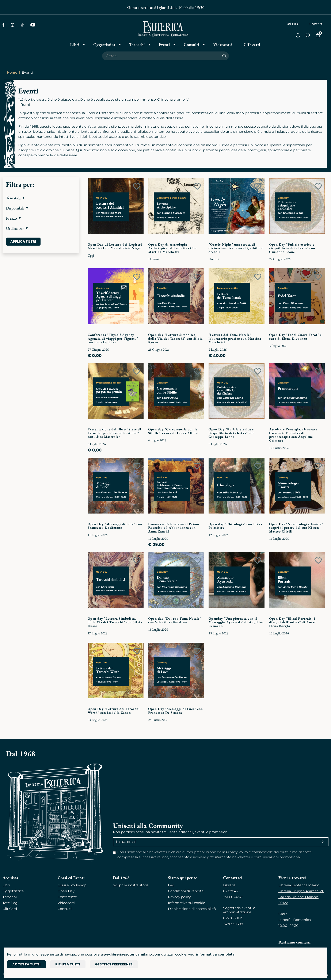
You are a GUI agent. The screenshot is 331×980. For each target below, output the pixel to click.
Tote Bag (10, 903)
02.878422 (232, 891)
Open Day (66, 891)
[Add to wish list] (137, 187)
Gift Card (10, 909)
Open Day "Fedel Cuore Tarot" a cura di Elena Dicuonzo (295, 337)
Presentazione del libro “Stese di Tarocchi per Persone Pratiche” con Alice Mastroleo (114, 433)
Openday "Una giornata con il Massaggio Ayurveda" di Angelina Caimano (236, 622)
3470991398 (233, 924)
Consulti (65, 909)
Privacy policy (179, 897)
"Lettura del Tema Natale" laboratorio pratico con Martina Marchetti (235, 338)
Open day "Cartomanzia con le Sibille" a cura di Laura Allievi (173, 431)
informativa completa (215, 954)
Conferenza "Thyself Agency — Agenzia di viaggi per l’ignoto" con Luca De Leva (113, 338)
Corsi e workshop (72, 885)
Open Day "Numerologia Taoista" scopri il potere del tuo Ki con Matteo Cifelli (296, 528)
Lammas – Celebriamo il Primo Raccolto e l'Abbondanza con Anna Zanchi (174, 528)
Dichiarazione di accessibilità (192, 909)
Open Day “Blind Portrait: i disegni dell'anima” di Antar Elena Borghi (293, 622)
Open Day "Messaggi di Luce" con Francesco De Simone (115, 526)
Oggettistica (13, 891)
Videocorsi (66, 903)
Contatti (316, 24)
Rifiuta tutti (68, 964)
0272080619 (233, 918)
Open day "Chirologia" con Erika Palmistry (235, 526)
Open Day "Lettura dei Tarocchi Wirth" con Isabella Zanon (114, 711)
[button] (41, 198)
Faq (171, 885)
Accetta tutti (26, 964)
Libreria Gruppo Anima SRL (301, 891)
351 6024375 (233, 897)
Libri (6, 885)
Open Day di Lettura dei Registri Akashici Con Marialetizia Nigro (115, 246)
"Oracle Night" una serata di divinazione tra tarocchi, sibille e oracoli (236, 248)
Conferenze (67, 897)
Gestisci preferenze (114, 964)
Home (12, 72)
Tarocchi (10, 897)
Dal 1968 (292, 24)
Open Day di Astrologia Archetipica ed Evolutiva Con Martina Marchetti (172, 248)
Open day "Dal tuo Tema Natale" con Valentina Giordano (175, 620)
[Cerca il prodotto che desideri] (161, 56)
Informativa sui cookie (187, 903)
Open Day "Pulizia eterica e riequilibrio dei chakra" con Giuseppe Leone (292, 248)
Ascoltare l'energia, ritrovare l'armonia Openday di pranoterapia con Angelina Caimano (293, 435)
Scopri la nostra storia (131, 885)
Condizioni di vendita (186, 891)
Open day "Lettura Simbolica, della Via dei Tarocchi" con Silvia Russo (175, 338)
